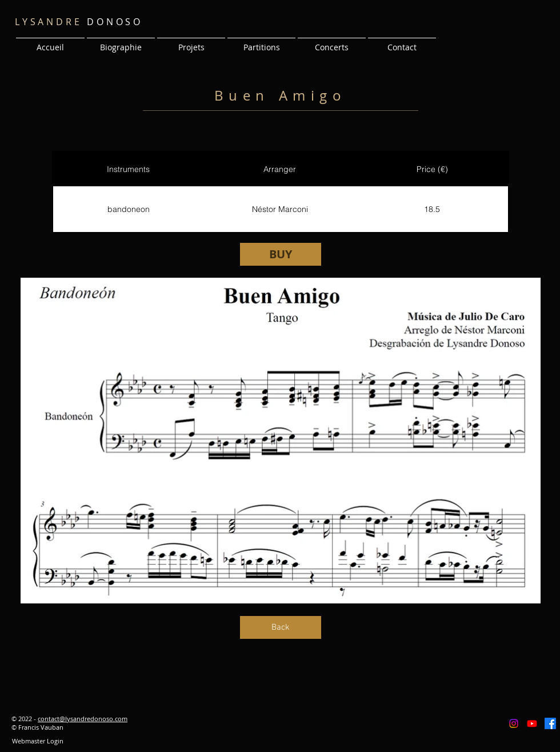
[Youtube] (532, 723)
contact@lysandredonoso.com (83, 719)
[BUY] (281, 254)
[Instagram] (514, 723)
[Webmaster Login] (37, 741)
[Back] (281, 627)
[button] (191, 42)
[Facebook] (550, 723)
